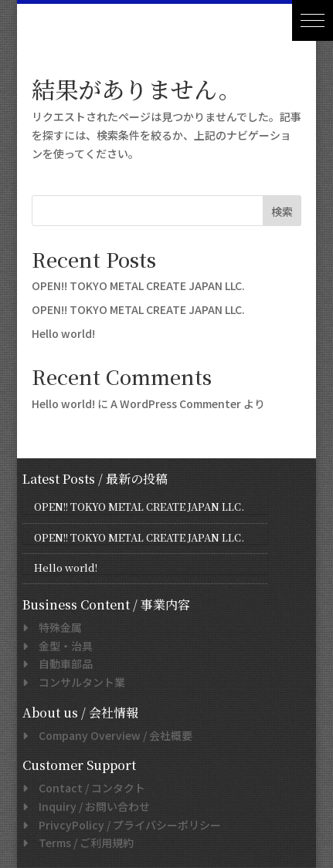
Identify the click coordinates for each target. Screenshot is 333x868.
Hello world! (63, 333)
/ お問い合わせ (89, 806)
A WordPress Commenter (176, 404)
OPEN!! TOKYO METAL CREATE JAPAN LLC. (138, 285)
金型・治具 (60, 646)
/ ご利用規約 (81, 843)
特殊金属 (55, 627)
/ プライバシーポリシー (124, 825)
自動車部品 (60, 664)
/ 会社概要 (110, 735)
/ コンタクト (87, 788)
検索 (282, 211)
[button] (313, 20)
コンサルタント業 (76, 682)
